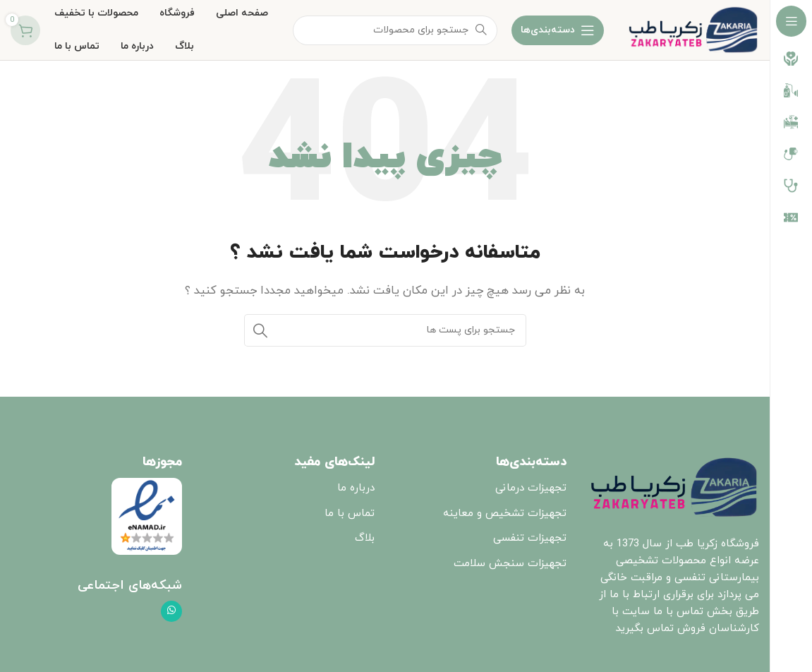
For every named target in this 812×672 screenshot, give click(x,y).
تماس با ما (350, 514)
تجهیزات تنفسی (530, 538)
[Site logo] (693, 29)
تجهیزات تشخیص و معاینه (505, 514)
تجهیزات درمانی (531, 488)
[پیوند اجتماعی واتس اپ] (171, 611)
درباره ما (356, 488)
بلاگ (365, 538)
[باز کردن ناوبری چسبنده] (558, 30)
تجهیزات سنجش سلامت (510, 564)
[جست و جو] (385, 330)
